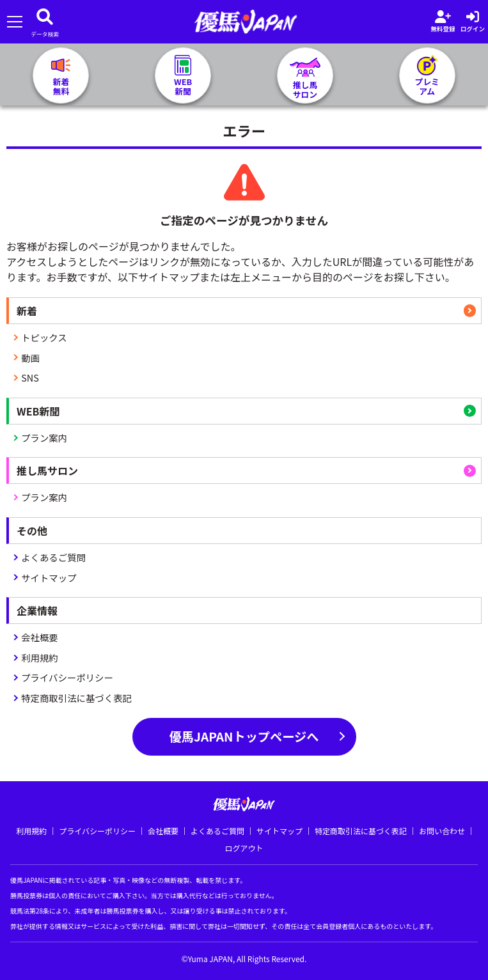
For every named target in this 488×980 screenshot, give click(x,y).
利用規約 (40, 657)
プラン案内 (44, 438)
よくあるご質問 (53, 557)
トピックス (44, 337)
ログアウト (244, 848)
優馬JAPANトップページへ (244, 736)
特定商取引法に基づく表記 (76, 698)
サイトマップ (49, 578)
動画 (30, 358)
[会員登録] (443, 22)
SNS (30, 377)
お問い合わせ (442, 831)
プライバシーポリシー (67, 677)
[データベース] (45, 22)
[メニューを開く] (14, 22)
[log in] (473, 22)
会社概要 (40, 637)
